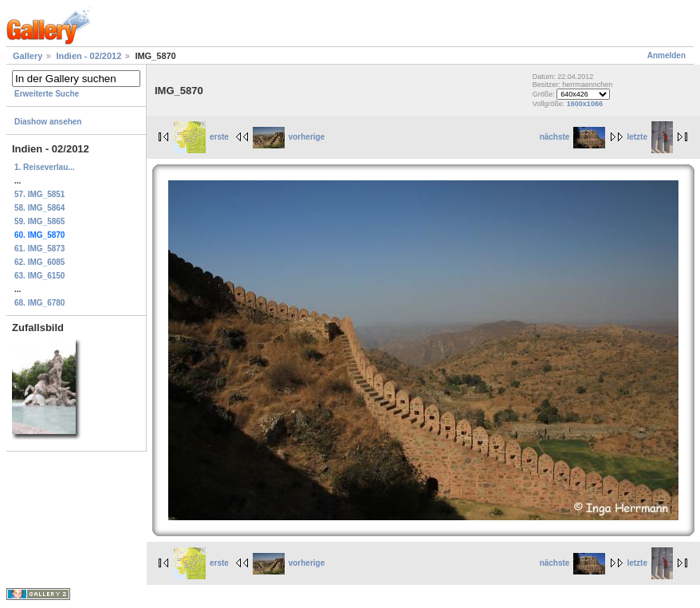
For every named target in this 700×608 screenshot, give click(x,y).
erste (201, 137)
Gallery (28, 56)
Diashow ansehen (48, 122)
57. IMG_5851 (39, 194)
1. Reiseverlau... (45, 167)
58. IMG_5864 (39, 208)
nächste (573, 137)
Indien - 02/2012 (88, 56)
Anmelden (667, 55)
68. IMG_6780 (39, 303)
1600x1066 (585, 104)
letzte (650, 137)
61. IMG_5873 (39, 249)
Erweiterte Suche (47, 94)
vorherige (289, 137)
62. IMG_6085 (39, 262)
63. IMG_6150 (39, 276)
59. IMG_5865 (39, 221)
